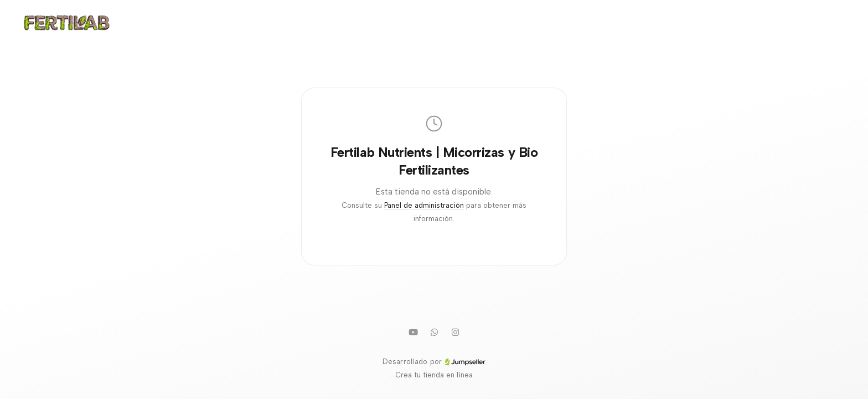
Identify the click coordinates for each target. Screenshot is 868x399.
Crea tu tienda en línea (434, 375)
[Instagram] (455, 332)
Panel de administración (424, 205)
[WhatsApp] (434, 332)
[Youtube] (413, 332)
